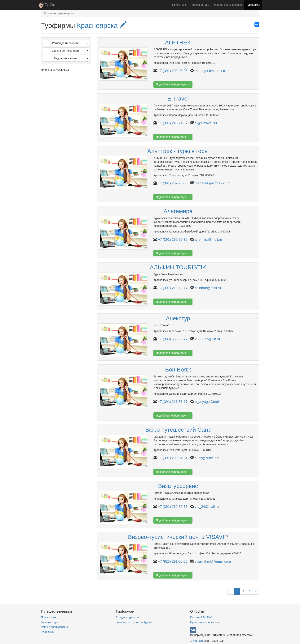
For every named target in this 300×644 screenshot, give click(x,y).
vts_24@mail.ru (207, 507)
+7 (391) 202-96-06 (173, 71)
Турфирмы (253, 5)
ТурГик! (51, 5)
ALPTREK (178, 42)
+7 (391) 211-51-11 (173, 402)
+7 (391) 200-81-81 (173, 458)
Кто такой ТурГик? (201, 617)
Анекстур (178, 318)
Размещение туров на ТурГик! (134, 622)
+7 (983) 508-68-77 (173, 339)
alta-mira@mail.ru (208, 240)
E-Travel (178, 99)
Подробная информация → (173, 84)
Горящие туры (201, 5)
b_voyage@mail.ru (209, 402)
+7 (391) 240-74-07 (173, 123)
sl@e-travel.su (206, 123)
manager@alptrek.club (212, 71)
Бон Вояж (178, 369)
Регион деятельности (70, 43)
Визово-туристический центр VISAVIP (178, 537)
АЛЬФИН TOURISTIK (178, 267)
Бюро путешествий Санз (178, 430)
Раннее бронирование (228, 5)
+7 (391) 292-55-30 (173, 240)
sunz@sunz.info (207, 458)
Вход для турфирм (127, 617)
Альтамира (178, 211)
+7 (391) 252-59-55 (173, 507)
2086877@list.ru (207, 339)
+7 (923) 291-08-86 (173, 561)
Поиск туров (180, 5)
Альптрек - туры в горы (178, 151)
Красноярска (102, 26)
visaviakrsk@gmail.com (213, 561)
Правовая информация (205, 622)
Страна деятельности (70, 51)
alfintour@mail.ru (208, 288)
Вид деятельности (71, 58)
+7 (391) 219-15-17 (173, 288)
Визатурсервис (178, 486)
